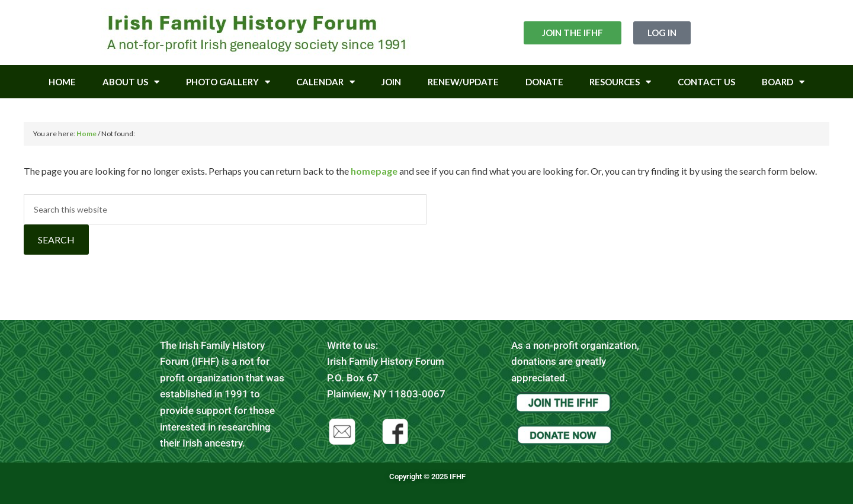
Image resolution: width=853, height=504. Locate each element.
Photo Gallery (228, 82)
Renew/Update (463, 82)
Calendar (326, 82)
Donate (544, 82)
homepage (374, 171)
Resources (620, 82)
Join (391, 82)
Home (62, 82)
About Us (131, 82)
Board (783, 82)
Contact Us (706, 82)
